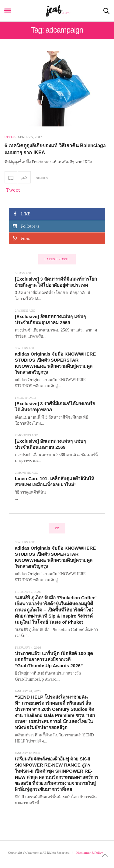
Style (10, 137)
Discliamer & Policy (89, 853)
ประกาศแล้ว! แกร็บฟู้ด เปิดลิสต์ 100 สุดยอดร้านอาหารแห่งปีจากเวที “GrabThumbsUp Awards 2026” (54, 659)
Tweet (13, 190)
